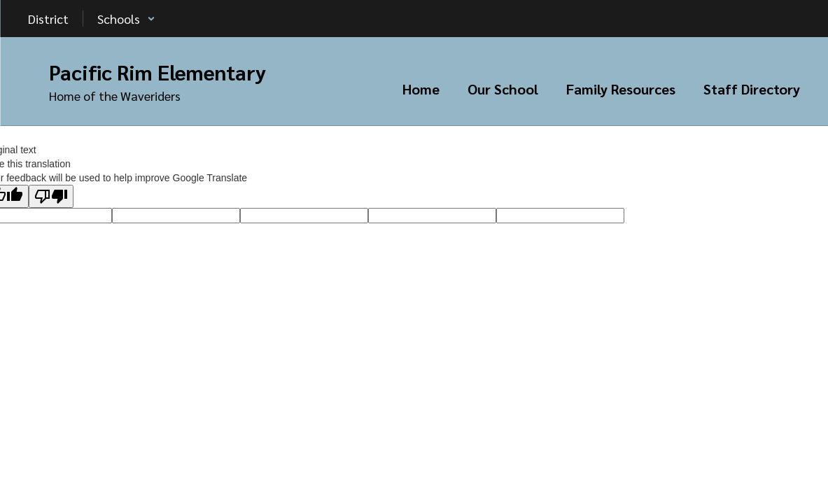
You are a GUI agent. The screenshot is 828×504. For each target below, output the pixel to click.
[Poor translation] (51, 196)
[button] (126, 19)
